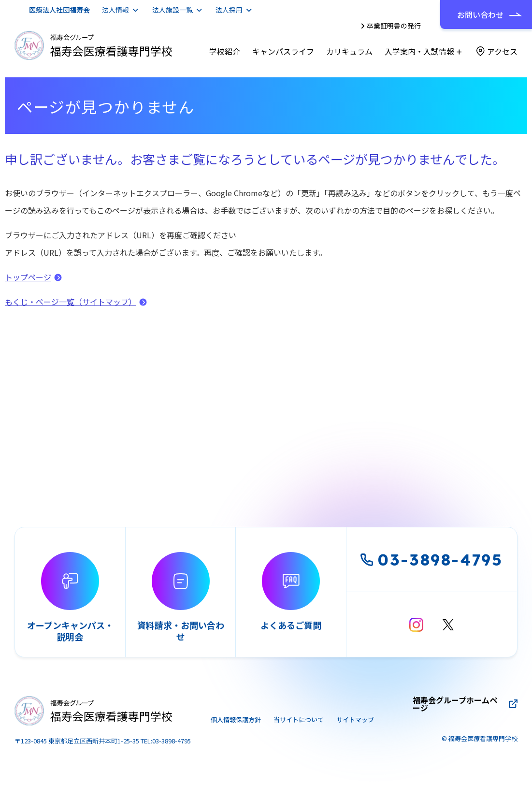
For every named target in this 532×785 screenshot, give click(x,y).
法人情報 (115, 10)
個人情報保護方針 (236, 720)
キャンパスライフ (283, 51)
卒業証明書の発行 (394, 26)
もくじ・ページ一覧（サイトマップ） (71, 302)
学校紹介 (225, 51)
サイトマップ (355, 720)
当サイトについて (299, 720)
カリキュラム (349, 51)
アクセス (502, 51)
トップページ (28, 277)
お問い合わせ (480, 15)
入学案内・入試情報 (419, 51)
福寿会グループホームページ (455, 704)
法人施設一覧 (173, 10)
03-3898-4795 (432, 560)
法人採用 (229, 10)
